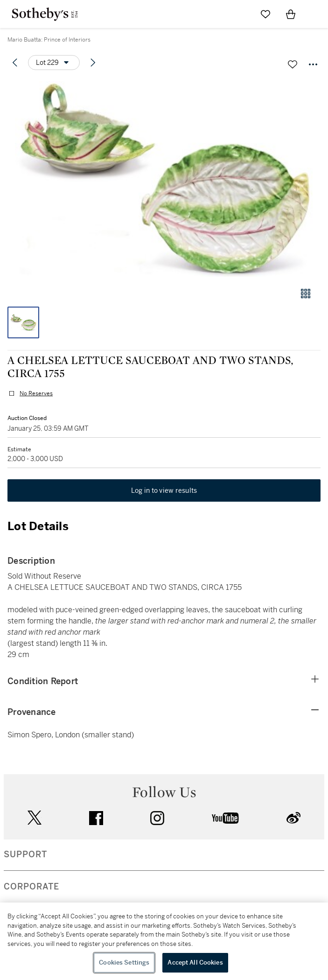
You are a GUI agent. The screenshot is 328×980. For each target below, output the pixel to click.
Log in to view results (164, 490)
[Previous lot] (15, 63)
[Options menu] (54, 63)
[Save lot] (293, 64)
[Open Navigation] (316, 14)
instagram (157, 818)
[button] (164, 179)
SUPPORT (25, 854)
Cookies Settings (124, 962)
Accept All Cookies (195, 962)
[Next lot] (93, 63)
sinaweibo (293, 818)
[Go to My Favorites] (265, 14)
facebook (96, 818)
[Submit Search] (240, 14)
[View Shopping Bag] (291, 14)
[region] (164, 941)
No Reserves (36, 393)
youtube (225, 818)
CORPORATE (31, 887)
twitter (35, 818)
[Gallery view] (306, 294)
